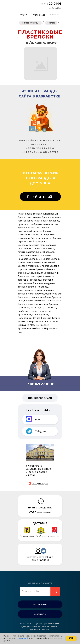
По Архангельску (27, 536)
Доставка (40, 523)
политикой (24, 638)
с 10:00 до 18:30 (40, 508)
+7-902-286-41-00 (40, 410)
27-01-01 (55, 4)
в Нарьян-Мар (54, 536)
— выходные (40, 512)
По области (41, 536)
